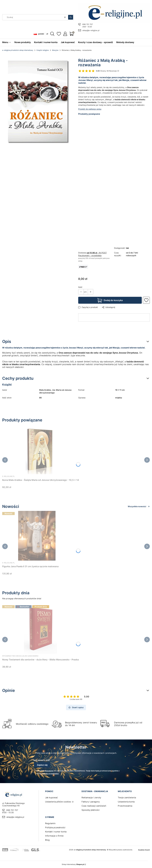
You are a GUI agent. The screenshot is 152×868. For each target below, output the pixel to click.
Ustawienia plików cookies (58, 802)
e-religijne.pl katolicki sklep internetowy (18, 50)
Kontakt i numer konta (56, 832)
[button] (71, 17)
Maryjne (55, 50)
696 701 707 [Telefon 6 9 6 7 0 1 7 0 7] (88, 24)
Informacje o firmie (54, 836)
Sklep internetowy (73, 864)
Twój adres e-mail (41, 760)
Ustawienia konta (126, 802)
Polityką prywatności (50, 774)
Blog (47, 840)
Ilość (80, 287)
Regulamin (49, 771)
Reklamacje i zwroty (91, 798)
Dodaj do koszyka (113, 300)
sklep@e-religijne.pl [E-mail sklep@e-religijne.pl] (91, 30)
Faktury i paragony (91, 802)
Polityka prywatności (55, 827)
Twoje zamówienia (127, 798)
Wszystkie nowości (139, 506)
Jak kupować (51, 798)
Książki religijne (43, 50)
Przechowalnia (125, 806)
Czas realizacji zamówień (94, 806)
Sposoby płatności (91, 810)
